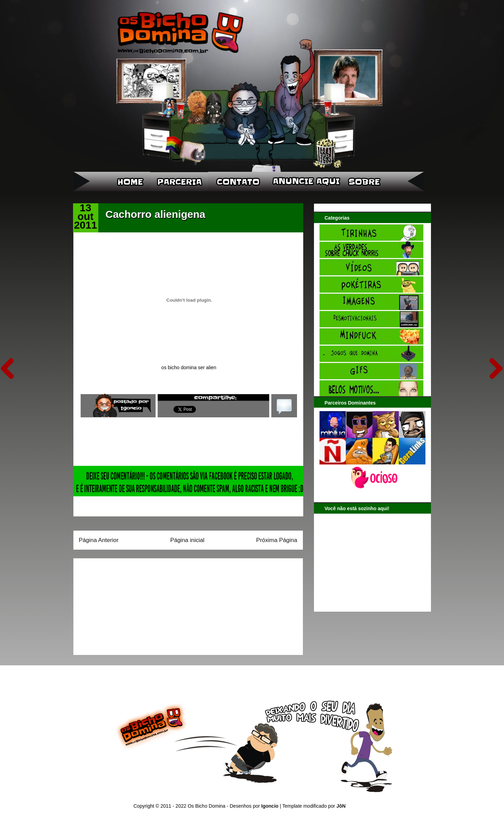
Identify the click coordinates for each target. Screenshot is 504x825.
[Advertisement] (122, 604)
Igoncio (270, 806)
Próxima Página (277, 540)
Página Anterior (99, 540)
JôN (341, 806)
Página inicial (187, 540)
